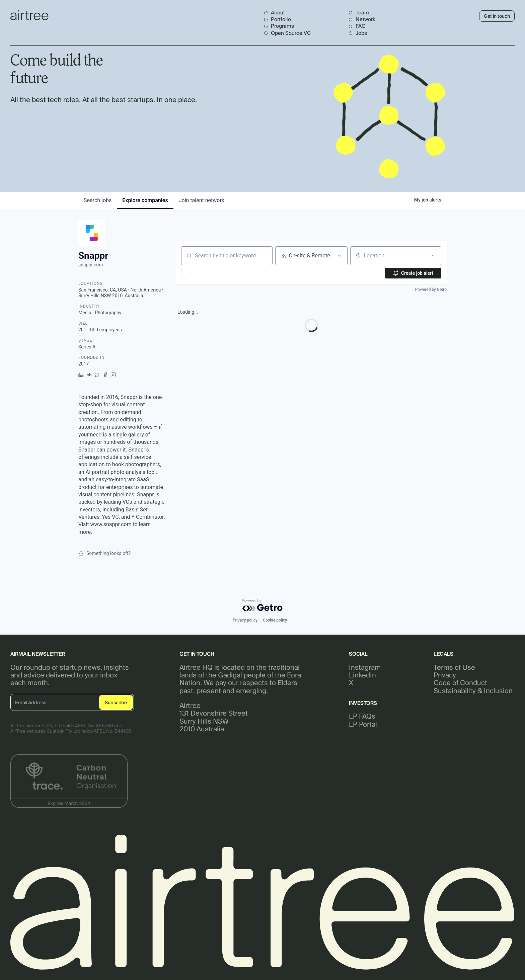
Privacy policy (245, 620)
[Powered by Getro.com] (262, 605)
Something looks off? (104, 553)
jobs (98, 200)
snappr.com (91, 265)
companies (145, 200)
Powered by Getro (431, 290)
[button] (203, 273)
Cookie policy (275, 620)
